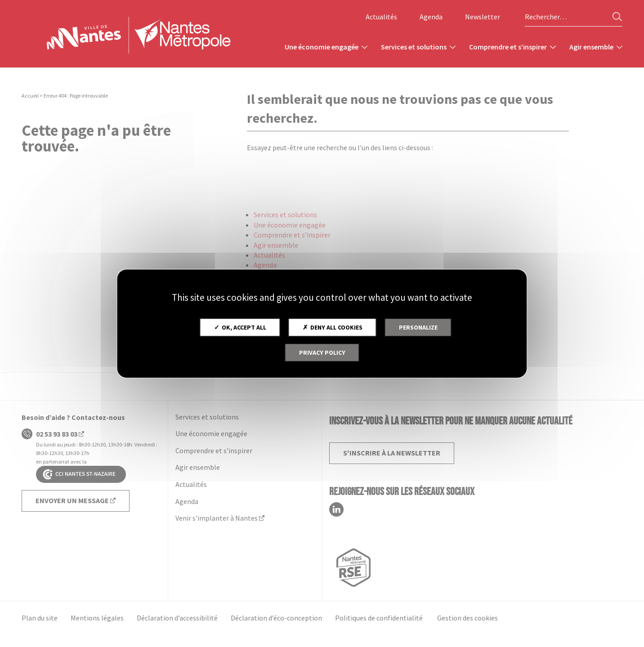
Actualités (381, 17)
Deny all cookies (333, 327)
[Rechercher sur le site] (574, 17)
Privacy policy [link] (322, 353)
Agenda (431, 17)
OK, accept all (240, 327)
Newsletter (483, 17)
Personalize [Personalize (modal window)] (418, 327)
